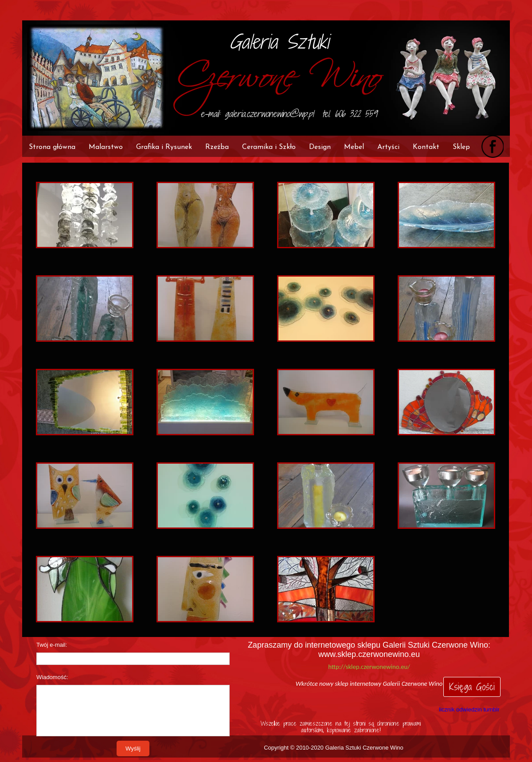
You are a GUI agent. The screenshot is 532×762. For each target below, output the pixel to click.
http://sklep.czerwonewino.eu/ (369, 667)
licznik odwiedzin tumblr (469, 709)
